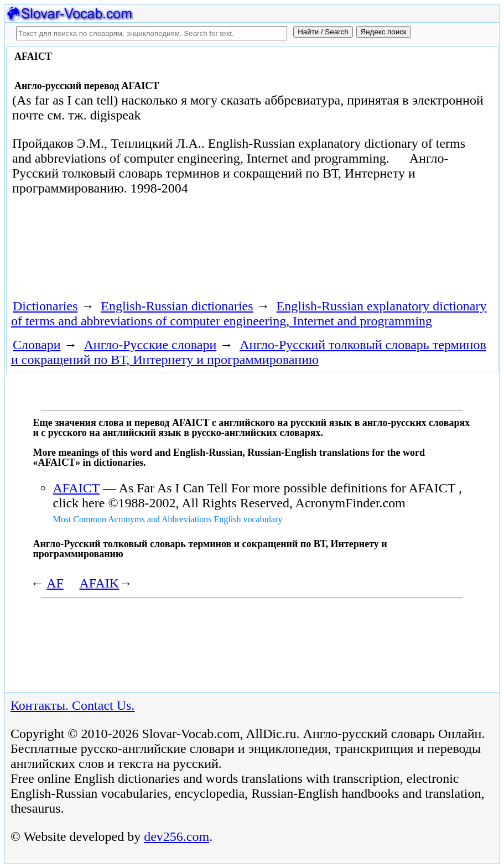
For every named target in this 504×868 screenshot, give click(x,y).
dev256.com (176, 836)
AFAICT (76, 488)
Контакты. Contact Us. (72, 705)
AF (55, 583)
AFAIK (100, 583)
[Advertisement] (208, 251)
